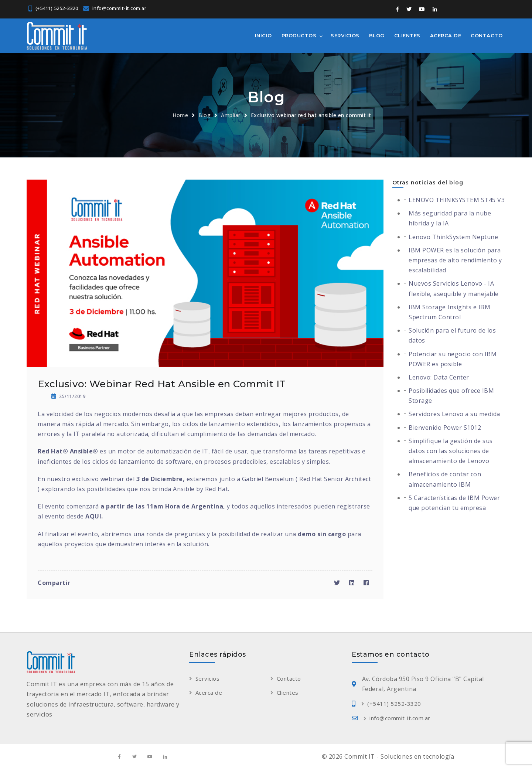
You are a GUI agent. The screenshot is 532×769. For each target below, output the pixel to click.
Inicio (263, 35)
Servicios (345, 35)
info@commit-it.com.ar (120, 8)
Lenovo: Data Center (439, 377)
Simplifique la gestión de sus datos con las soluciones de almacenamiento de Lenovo (451, 451)
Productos (299, 35)
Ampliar (231, 115)
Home (180, 115)
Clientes (407, 35)
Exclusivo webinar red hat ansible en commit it (311, 115)
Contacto (487, 35)
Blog (377, 35)
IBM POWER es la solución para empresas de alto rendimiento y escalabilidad (455, 260)
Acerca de (446, 35)
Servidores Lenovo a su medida (454, 414)
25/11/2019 (68, 396)
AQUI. (94, 516)
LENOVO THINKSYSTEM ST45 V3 (457, 200)
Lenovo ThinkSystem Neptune (453, 237)
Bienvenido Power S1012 (445, 428)
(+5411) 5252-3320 (57, 8)
